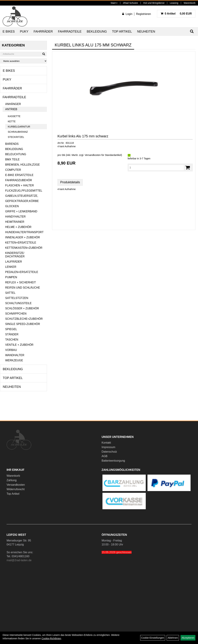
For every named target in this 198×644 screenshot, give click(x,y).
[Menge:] (156, 167)
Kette (12, 121)
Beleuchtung (16, 154)
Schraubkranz (18, 132)
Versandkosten (16, 485)
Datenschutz (109, 452)
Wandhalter (15, 355)
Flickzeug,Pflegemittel (24, 191)
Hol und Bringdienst (154, 3)
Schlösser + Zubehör (22, 308)
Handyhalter (15, 217)
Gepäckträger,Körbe (22, 201)
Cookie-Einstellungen (153, 638)
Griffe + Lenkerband (21, 211)
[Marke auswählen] (23, 61)
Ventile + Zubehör (19, 345)
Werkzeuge (14, 360)
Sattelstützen (17, 298)
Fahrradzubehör (19, 180)
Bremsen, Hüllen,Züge (22, 165)
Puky (24, 32)
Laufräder (14, 262)
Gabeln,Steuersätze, (22, 196)
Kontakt (106, 443)
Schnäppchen (16, 314)
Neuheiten (146, 32)
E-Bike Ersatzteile (19, 175)
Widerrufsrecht (16, 489)
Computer (13, 170)
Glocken (12, 206)
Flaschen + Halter (20, 185)
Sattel (10, 293)
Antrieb (11, 109)
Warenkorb (190, 3)
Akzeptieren (188, 638)
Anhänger (13, 104)
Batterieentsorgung (113, 461)
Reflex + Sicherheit (21, 282)
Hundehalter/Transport (24, 232)
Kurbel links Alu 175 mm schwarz (83, 136)
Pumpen (11, 277)
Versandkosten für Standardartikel (103, 155)
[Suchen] (44, 54)
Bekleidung (97, 32)
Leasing (174, 3)
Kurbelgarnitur (19, 127)
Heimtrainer (15, 222)
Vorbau (11, 350)
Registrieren (143, 14)
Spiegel (11, 329)
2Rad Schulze (130, 3)
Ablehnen (173, 638)
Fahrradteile (70, 32)
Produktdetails (70, 182)
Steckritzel (16, 137)
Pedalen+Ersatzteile (22, 272)
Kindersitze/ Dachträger (15, 255)
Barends (12, 144)
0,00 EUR (176, 14)
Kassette (14, 116)
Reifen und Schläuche (23, 288)
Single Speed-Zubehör (23, 324)
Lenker (11, 267)
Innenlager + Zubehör (22, 237)
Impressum (108, 447)
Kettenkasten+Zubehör (24, 248)
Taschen (12, 340)
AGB (105, 456)
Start (114, 3)
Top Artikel (122, 32)
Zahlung (12, 480)
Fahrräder (43, 32)
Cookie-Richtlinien (51, 638)
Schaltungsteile (18, 303)
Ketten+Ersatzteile (21, 243)
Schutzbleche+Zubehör (24, 319)
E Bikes (9, 32)
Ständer (12, 334)
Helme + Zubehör (18, 227)
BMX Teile (12, 159)
